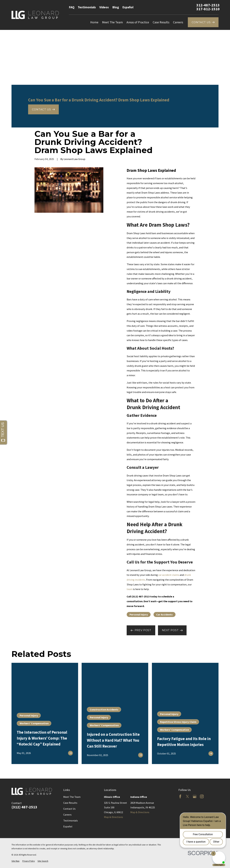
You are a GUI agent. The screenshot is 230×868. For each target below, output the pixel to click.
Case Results (70, 803)
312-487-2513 (208, 5)
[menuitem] (15, 861)
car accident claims (169, 575)
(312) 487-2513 (24, 807)
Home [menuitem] (94, 22)
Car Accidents (164, 614)
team (130, 589)
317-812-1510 (208, 9)
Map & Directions (113, 817)
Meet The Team (72, 797)
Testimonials (87, 7)
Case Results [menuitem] (161, 22)
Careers (67, 815)
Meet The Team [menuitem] (112, 22)
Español (128, 7)
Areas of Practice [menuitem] (138, 22)
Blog (116, 7)
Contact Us (69, 809)
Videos (104, 7)
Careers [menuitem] (178, 22)
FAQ (72, 7)
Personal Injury (139, 614)
